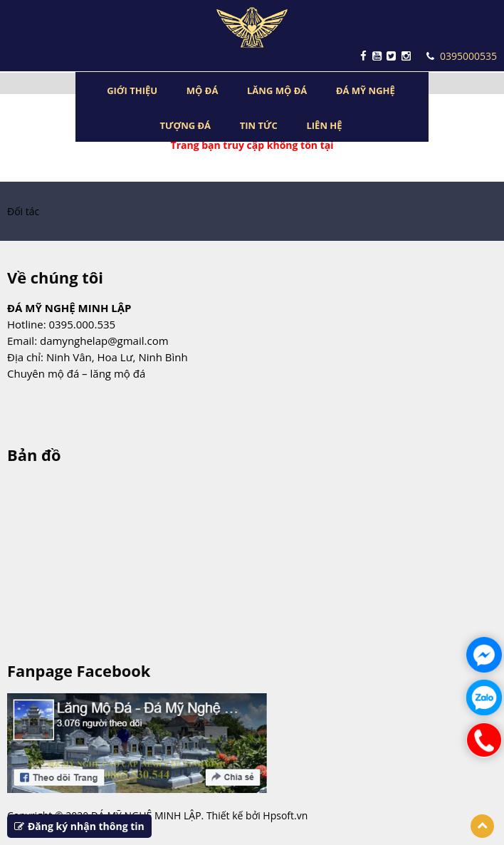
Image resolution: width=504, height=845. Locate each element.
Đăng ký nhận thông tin (79, 826)
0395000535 (462, 56)
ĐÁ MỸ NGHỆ (366, 90)
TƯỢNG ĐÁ (185, 125)
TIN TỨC (259, 125)
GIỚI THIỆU (132, 90)
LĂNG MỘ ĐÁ (277, 90)
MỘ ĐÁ (203, 90)
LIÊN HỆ (324, 125)
